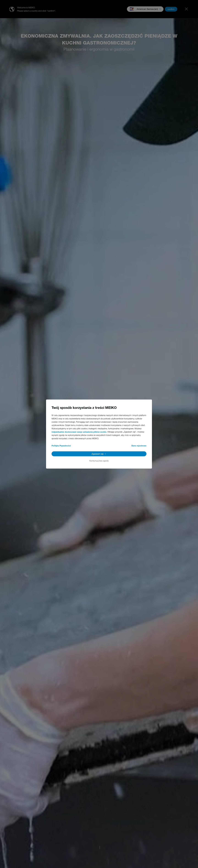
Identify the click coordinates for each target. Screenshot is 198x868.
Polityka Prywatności (61, 446)
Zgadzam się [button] (97, 454)
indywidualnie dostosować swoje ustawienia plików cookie (79, 432)
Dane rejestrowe (139, 446)
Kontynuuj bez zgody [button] (99, 461)
